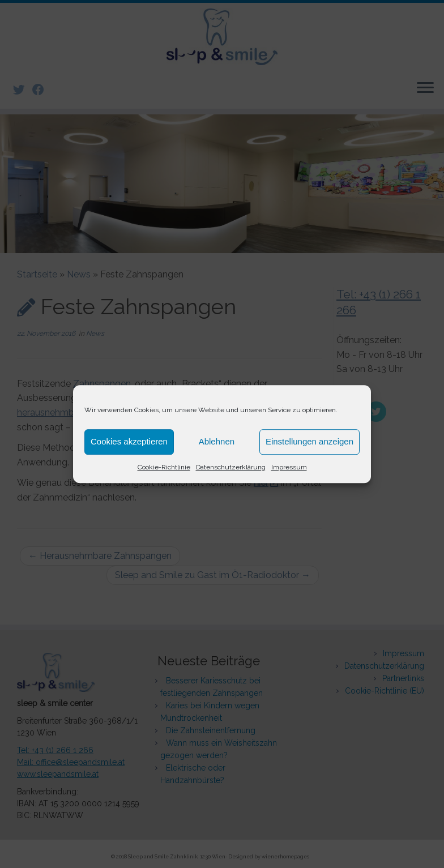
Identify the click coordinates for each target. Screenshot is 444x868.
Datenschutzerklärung (231, 467)
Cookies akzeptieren (129, 441)
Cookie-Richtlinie (164, 467)
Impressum (289, 467)
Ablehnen (217, 441)
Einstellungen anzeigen (309, 441)
